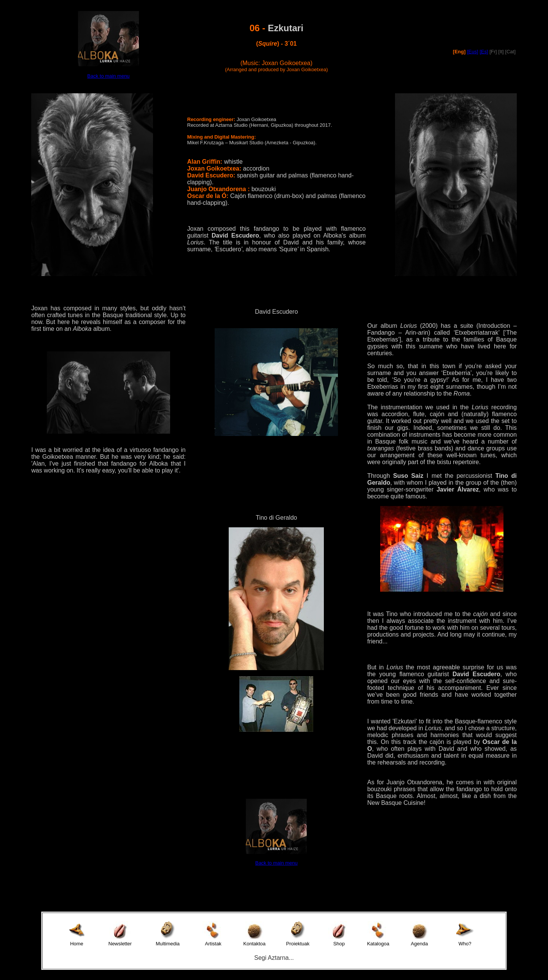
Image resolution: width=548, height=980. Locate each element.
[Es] (484, 52)
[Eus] (473, 52)
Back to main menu (108, 76)
